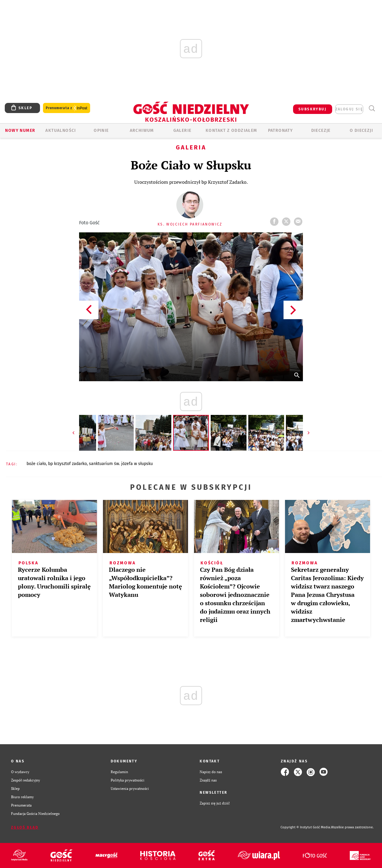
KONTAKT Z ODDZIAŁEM (231, 130)
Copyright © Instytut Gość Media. (306, 827)
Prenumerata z (67, 108)
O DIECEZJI (361, 130)
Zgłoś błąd (25, 827)
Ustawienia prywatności (130, 789)
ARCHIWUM (142, 130)
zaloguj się (349, 109)
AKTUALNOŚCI (61, 130)
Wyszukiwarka (372, 108)
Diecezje (321, 130)
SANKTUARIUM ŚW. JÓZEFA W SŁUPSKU (121, 464)
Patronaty (281, 130)
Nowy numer (20, 130)
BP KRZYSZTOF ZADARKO (67, 464)
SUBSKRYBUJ (312, 109)
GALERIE (182, 130)
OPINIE (101, 130)
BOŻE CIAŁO (36, 464)
